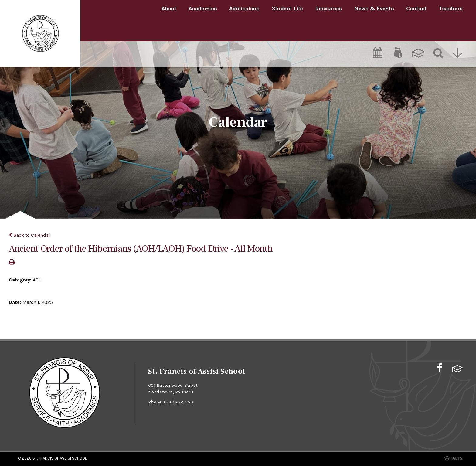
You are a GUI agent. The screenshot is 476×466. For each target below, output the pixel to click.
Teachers (451, 9)
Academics (203, 9)
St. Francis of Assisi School (60, 458)
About (169, 9)
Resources (328, 9)
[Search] (438, 29)
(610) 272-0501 (180, 402)
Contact (416, 9)
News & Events (374, 9)
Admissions (244, 9)
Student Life (287, 9)
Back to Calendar (30, 235)
